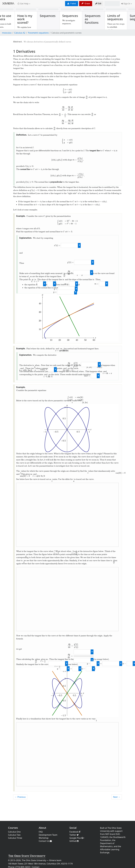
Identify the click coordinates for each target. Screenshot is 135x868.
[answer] (69, 245)
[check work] (79, 245)
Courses (13, 828)
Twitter (74, 835)
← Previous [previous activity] (20, 797)
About (42, 828)
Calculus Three (15, 838)
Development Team (48, 835)
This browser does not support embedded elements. (67, 515)
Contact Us (45, 841)
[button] (98, 4)
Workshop (44, 838)
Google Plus (77, 838)
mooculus (7, 33)
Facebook (75, 832)
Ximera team (55, 860)
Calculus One (14, 832)
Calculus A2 (20, 33)
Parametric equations (38, 33)
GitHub (74, 841)
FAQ (41, 832)
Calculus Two (14, 835)
